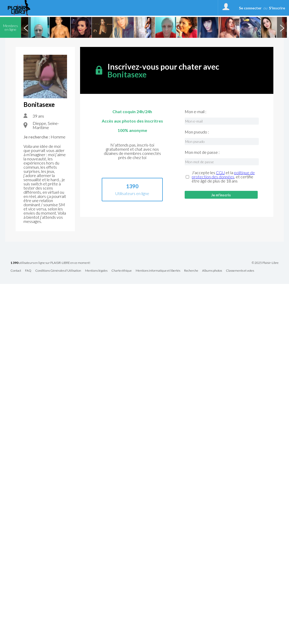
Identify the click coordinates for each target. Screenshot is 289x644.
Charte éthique (122, 271)
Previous (26, 27)
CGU (220, 172)
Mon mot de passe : (202, 152)
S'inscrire (277, 8)
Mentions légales (96, 271)
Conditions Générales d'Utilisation (58, 271)
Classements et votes (240, 271)
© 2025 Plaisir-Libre (265, 263)
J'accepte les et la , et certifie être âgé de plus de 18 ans (223, 177)
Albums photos (212, 271)
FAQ (28, 271)
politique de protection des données (223, 175)
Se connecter (250, 8)
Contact (16, 271)
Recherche (191, 271)
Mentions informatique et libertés (158, 271)
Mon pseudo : (197, 132)
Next (282, 27)
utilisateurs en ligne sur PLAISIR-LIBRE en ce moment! (50, 263)
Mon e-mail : (195, 112)
